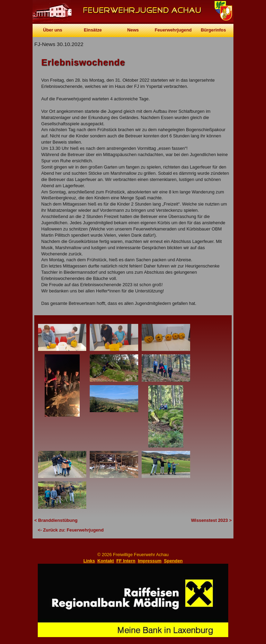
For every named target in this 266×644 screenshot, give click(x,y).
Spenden (173, 561)
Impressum (150, 561)
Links (89, 561)
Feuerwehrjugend (173, 30)
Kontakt (106, 561)
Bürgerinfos (214, 30)
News (133, 30)
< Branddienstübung (56, 520)
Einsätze (93, 30)
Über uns (52, 30)
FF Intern (126, 561)
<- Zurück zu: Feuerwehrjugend (71, 530)
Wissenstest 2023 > (211, 520)
